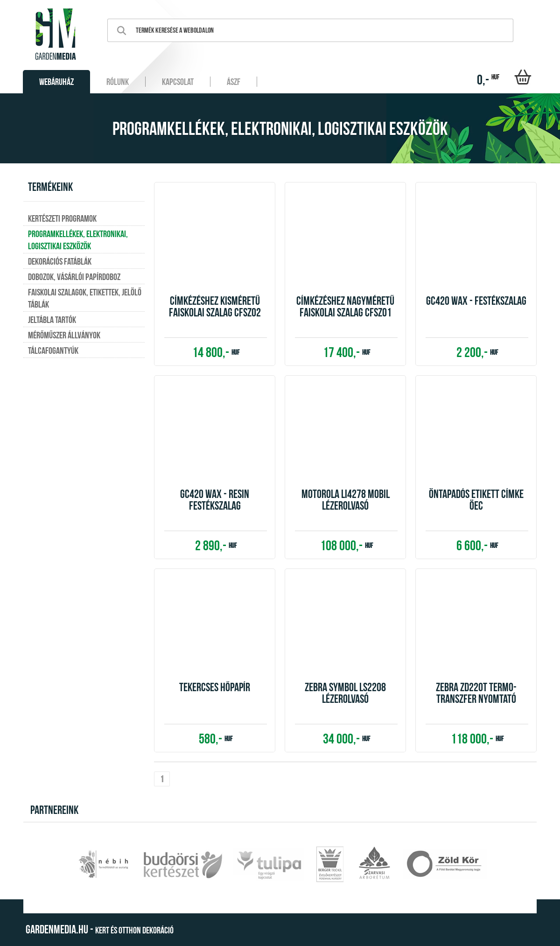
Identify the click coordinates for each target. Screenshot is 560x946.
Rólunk (118, 82)
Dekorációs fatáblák (60, 261)
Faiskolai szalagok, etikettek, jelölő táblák (85, 298)
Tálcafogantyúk (53, 350)
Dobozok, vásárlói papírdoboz (74, 277)
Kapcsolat (178, 82)
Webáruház (56, 82)
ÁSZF (234, 82)
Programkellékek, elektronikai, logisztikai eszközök (78, 240)
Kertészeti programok (62, 218)
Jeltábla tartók (52, 320)
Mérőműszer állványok (64, 335)
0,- (488, 80)
